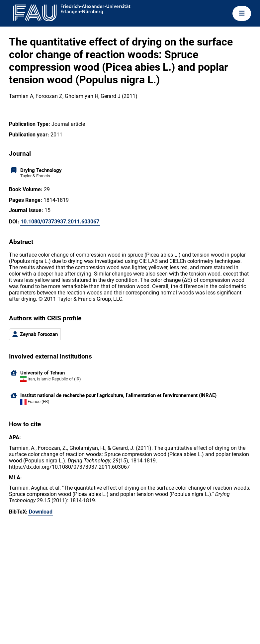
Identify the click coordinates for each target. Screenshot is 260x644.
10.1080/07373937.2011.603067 (60, 222)
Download (41, 512)
